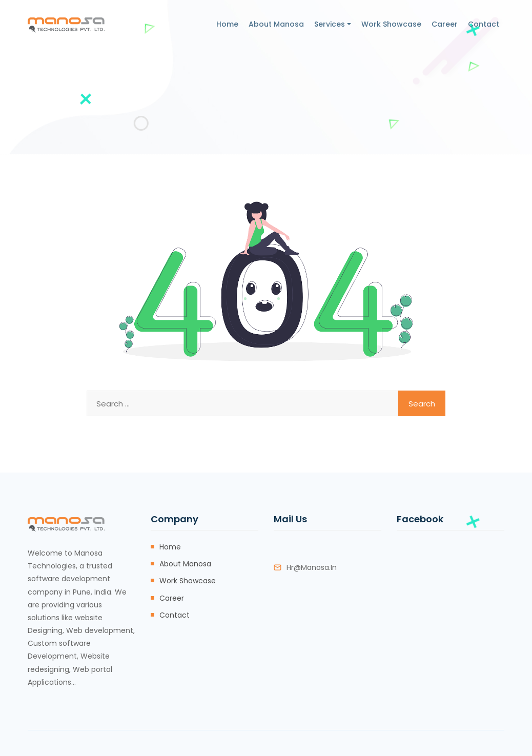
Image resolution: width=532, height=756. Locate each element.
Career (445, 24)
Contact (484, 24)
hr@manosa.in (312, 567)
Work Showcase (391, 24)
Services (330, 24)
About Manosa (276, 24)
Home (227, 24)
